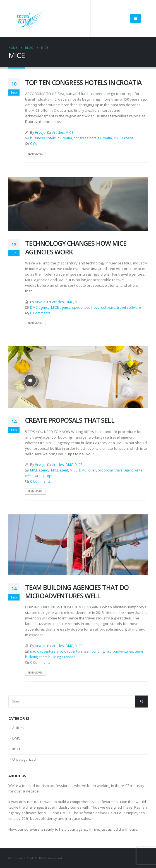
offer (92, 470)
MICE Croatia (124, 138)
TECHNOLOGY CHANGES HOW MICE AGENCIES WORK (76, 247)
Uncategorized (24, 759)
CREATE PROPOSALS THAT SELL (70, 420)
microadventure (43, 651)
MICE (69, 132)
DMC (69, 302)
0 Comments (40, 144)
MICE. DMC (78, 470)
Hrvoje (40, 132)
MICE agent (60, 470)
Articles (58, 132)
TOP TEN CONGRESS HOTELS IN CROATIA (83, 82)
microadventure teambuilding (81, 651)
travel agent (124, 470)
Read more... (35, 154)
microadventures (119, 651)
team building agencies (57, 657)
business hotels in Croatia (51, 138)
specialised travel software (94, 307)
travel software (129, 307)
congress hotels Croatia (93, 138)
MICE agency (61, 307)
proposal (105, 470)
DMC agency (40, 307)
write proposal (46, 476)
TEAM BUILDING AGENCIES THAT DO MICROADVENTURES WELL (77, 592)
